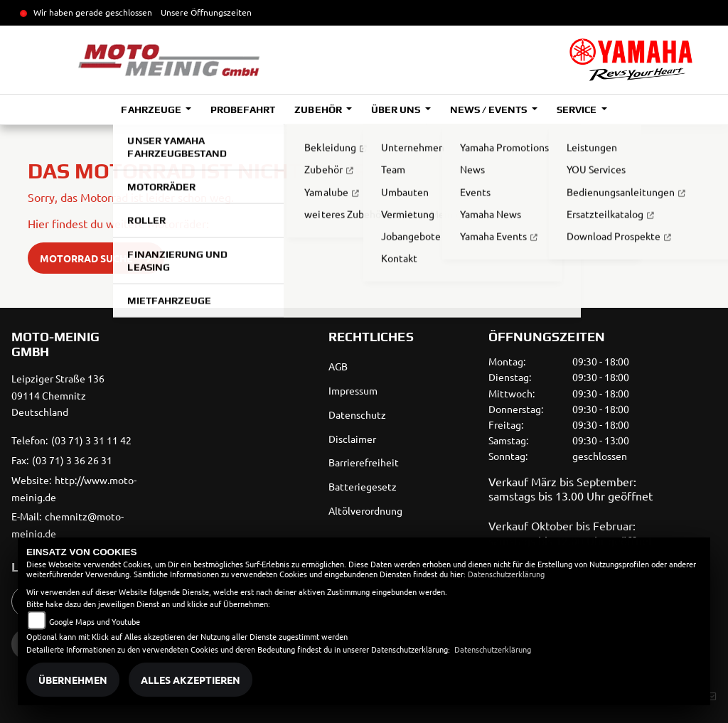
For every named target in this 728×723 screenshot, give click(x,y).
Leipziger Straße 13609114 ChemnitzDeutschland (58, 395)
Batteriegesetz (363, 486)
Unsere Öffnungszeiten (206, 12)
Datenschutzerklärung (506, 574)
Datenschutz (357, 414)
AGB (338, 366)
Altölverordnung (365, 510)
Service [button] (578, 109)
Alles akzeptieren (191, 680)
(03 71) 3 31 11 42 (91, 440)
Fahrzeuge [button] (152, 109)
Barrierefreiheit (364, 462)
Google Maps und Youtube (95, 621)
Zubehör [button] (319, 109)
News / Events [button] (489, 109)
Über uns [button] (397, 109)
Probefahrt (243, 109)
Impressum (353, 390)
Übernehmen (73, 680)
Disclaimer (352, 439)
